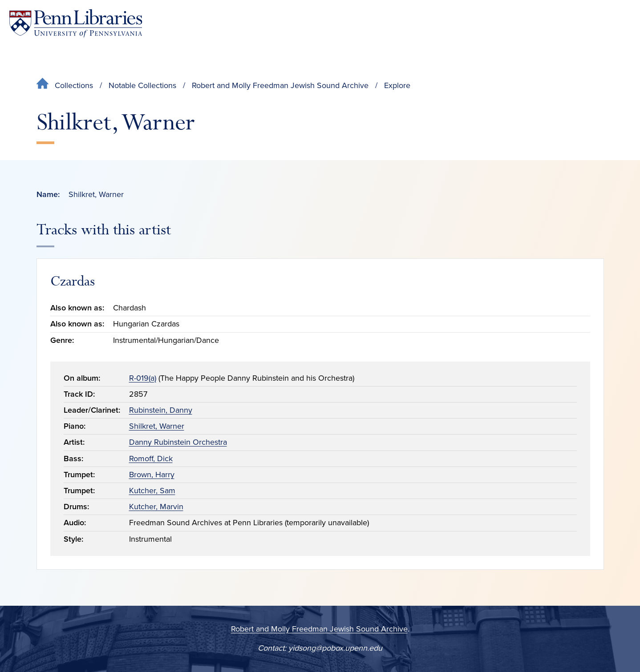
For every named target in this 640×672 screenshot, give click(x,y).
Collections (74, 85)
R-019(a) (143, 378)
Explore (397, 85)
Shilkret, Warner (157, 426)
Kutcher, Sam (152, 491)
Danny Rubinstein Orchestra (178, 442)
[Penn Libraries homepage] (76, 23)
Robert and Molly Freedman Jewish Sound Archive (280, 85)
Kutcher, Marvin (156, 507)
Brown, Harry (152, 475)
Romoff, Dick (151, 459)
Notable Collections (142, 85)
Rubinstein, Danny (161, 410)
